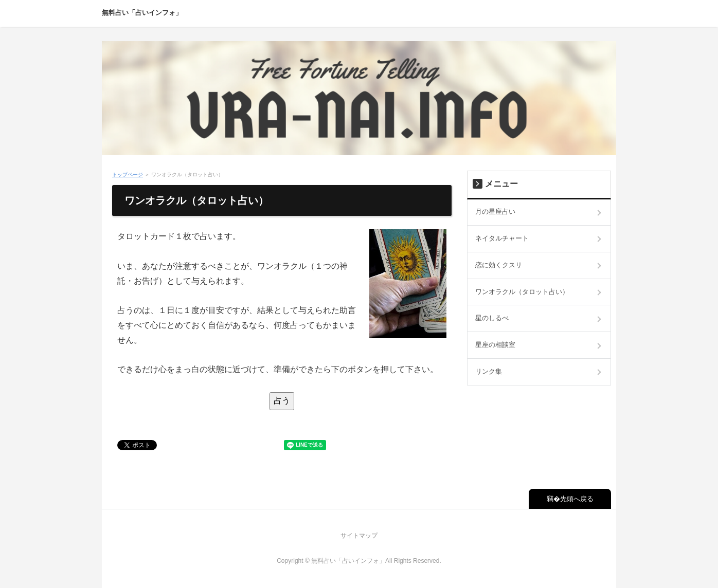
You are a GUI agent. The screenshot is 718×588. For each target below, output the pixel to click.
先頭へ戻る (577, 499)
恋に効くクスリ (499, 265)
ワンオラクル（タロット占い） (522, 292)
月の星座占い (495, 212)
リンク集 (489, 371)
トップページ (128, 174)
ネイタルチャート (502, 238)
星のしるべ (492, 318)
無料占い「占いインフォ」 (142, 13)
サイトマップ (359, 536)
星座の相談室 (495, 345)
